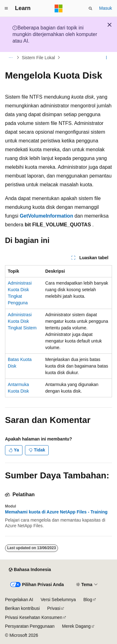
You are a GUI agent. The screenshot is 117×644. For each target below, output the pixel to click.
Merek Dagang (76, 626)
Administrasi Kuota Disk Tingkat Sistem (22, 321)
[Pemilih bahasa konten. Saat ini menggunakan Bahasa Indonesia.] (30, 570)
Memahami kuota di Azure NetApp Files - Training (56, 512)
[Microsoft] (59, 8)
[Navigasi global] (6, 8)
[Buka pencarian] (90, 8)
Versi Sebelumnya (58, 600)
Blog (88, 600)
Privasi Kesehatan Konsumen (34, 617)
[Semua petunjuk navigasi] (10, 58)
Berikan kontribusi (22, 608)
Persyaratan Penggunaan (30, 626)
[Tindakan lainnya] (107, 58)
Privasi (54, 608)
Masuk (106, 8)
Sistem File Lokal (39, 58)
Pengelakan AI (19, 600)
